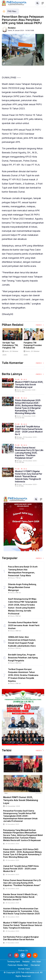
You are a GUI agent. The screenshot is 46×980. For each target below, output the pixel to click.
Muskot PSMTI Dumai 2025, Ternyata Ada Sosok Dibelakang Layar (29, 384)
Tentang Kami (13, 961)
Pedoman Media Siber (18, 965)
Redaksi (12, 28)
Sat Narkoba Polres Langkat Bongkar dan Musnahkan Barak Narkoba (21, 938)
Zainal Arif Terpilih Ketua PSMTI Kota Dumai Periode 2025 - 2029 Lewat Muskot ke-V (29, 430)
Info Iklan (36, 961)
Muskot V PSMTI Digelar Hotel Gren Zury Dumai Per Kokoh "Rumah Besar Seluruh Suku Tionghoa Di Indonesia (29, 476)
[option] (12, 343)
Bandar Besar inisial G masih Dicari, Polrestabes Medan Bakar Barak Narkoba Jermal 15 (20, 897)
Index (40, 325)
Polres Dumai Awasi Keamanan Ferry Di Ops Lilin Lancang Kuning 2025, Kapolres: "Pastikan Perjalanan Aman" (29, 453)
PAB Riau (12, 11)
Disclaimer (35, 965)
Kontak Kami (24, 969)
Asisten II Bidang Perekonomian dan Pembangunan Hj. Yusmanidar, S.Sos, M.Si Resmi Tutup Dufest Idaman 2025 (21, 911)
